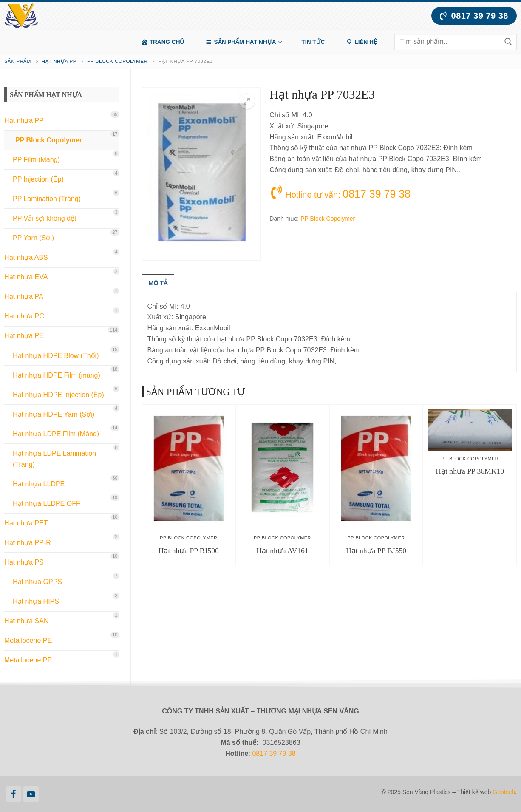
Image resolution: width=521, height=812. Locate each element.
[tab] (158, 283)
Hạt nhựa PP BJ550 (376, 551)
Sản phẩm (18, 61)
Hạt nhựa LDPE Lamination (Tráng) (54, 459)
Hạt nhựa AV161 (282, 551)
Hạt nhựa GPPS (37, 582)
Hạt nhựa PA (24, 297)
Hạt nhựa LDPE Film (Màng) (56, 434)
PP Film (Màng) (36, 160)
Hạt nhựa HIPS (36, 601)
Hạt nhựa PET (26, 523)
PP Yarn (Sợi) (33, 238)
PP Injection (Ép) (38, 179)
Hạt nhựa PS (24, 562)
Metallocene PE (28, 640)
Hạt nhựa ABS (26, 257)
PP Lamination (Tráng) (47, 199)
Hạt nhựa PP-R (28, 543)
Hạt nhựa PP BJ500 (189, 551)
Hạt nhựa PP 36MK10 (470, 471)
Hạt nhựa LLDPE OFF (47, 504)
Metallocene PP (28, 660)
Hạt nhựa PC (24, 316)
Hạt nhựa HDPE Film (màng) (57, 375)
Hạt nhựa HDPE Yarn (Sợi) (54, 414)
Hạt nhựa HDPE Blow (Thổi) (56, 356)
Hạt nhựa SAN (26, 621)
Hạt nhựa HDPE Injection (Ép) (58, 395)
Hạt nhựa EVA (26, 277)
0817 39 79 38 (474, 16)
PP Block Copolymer (117, 61)
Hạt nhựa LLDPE (39, 484)
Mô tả (158, 283)
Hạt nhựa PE (24, 336)
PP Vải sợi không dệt (45, 218)
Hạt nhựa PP (59, 61)
